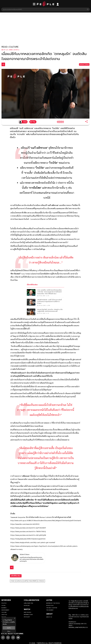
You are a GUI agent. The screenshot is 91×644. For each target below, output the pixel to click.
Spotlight (27, 617)
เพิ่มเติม (5, 624)
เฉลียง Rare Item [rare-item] (28, 603)
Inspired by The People (53, 603)
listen (49, 600)
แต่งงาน (19, 581)
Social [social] (4, 605)
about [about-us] (49, 614)
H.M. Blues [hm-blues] (27, 605)
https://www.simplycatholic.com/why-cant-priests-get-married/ (33, 542)
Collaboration (31, 600)
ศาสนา (13, 581)
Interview (6, 600)
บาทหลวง (41, 581)
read (4, 47)
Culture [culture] (4, 612)
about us (49, 617)
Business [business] (4, 608)
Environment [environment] (5, 610)
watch (27, 609)
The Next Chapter (52, 608)
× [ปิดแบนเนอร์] (15, 618)
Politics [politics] (4, 603)
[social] (3, 636)
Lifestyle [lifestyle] (4, 615)
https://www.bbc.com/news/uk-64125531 (25, 524)
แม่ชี (25, 581)
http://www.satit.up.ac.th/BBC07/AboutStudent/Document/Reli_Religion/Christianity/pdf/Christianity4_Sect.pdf (50, 520)
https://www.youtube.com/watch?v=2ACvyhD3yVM (28, 535)
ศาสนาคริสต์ (32, 581)
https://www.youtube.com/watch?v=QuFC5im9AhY (28, 528)
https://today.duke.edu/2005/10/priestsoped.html (28, 539)
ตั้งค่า (9, 631)
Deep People (28, 612)
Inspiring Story (28, 615)
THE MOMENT (50, 610)
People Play (50, 605)
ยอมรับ (9, 628)
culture (14, 47)
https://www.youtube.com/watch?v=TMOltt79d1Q (28, 531)
